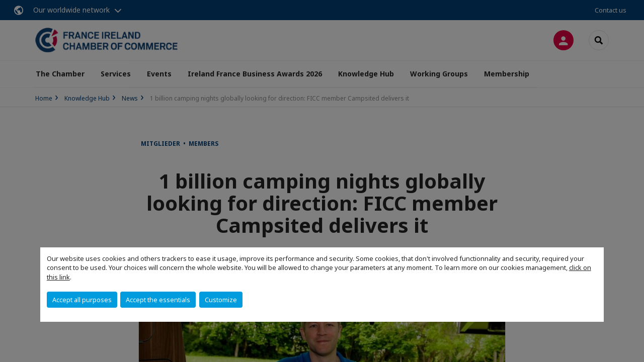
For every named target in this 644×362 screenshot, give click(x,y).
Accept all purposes (82, 300)
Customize (221, 300)
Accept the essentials (158, 300)
